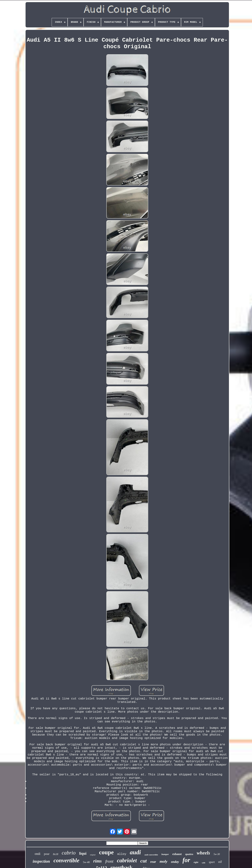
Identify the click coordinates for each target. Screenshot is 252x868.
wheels (203, 853)
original (93, 855)
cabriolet (127, 860)
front (109, 861)
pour (47, 854)
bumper (165, 854)
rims (97, 861)
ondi (37, 854)
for (186, 860)
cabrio (69, 853)
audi (135, 852)
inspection (41, 861)
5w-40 (86, 862)
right (196, 862)
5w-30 (217, 854)
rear (153, 862)
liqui (83, 853)
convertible (66, 860)
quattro (189, 854)
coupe (106, 852)
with (204, 863)
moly (163, 861)
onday (175, 862)
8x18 (56, 854)
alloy (122, 854)
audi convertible (151, 855)
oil (220, 862)
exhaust (177, 854)
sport (212, 862)
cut (144, 861)
